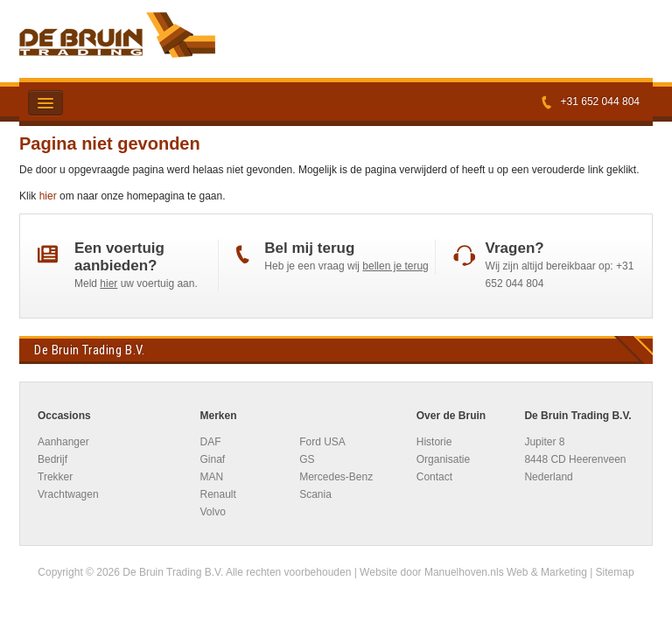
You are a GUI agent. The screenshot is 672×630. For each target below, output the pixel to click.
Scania (315, 494)
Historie (434, 442)
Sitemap (615, 572)
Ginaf (212, 459)
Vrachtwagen (68, 494)
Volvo (212, 512)
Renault (217, 494)
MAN (211, 477)
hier (48, 196)
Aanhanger (63, 442)
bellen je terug (395, 266)
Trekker (55, 477)
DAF (210, 442)
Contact (434, 477)
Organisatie (443, 459)
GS (307, 459)
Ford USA (322, 442)
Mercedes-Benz (336, 477)
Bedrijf (52, 459)
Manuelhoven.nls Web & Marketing (506, 572)
